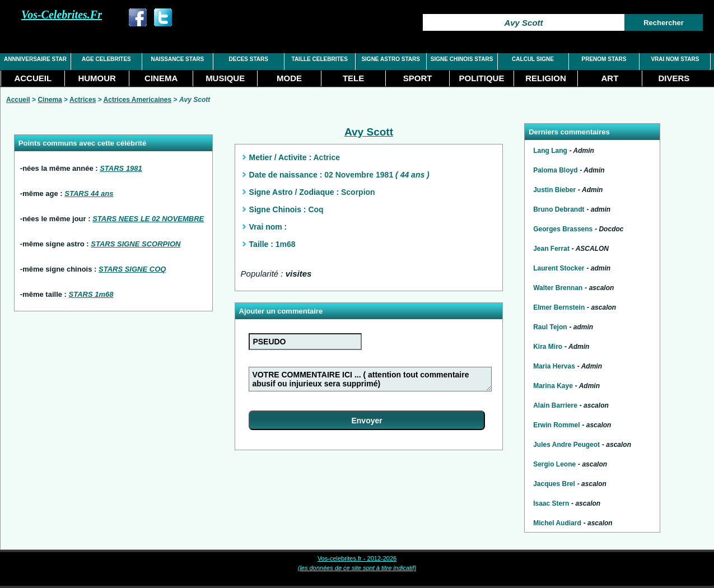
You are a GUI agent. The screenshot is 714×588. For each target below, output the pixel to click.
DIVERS (674, 78)
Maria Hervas (554, 366)
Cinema (50, 100)
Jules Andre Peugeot (566, 445)
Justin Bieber (554, 190)
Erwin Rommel (556, 425)
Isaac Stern (551, 503)
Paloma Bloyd (555, 170)
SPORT (418, 78)
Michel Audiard (557, 523)
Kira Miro (548, 347)
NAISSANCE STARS (177, 59)
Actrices (83, 100)
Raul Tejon (550, 327)
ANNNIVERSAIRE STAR (35, 59)
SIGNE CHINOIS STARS (462, 59)
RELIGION (546, 78)
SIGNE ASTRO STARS (390, 59)
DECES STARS (249, 59)
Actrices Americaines (138, 100)
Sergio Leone (554, 464)
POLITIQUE (482, 78)
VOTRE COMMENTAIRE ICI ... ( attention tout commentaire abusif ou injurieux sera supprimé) (370, 379)
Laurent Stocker (559, 268)
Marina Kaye (553, 386)
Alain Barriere (555, 405)
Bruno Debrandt (559, 209)
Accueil (18, 100)
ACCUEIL (33, 78)
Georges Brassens (563, 229)
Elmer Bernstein (559, 307)
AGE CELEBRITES (106, 59)
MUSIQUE (225, 78)
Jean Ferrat (551, 249)
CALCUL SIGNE (533, 59)
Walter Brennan (558, 288)
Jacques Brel (554, 484)
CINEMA (161, 78)
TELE (353, 78)
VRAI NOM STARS (675, 59)
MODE (289, 78)
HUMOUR (97, 78)
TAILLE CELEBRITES (320, 59)
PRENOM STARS (604, 59)
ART (610, 78)
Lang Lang (550, 151)
